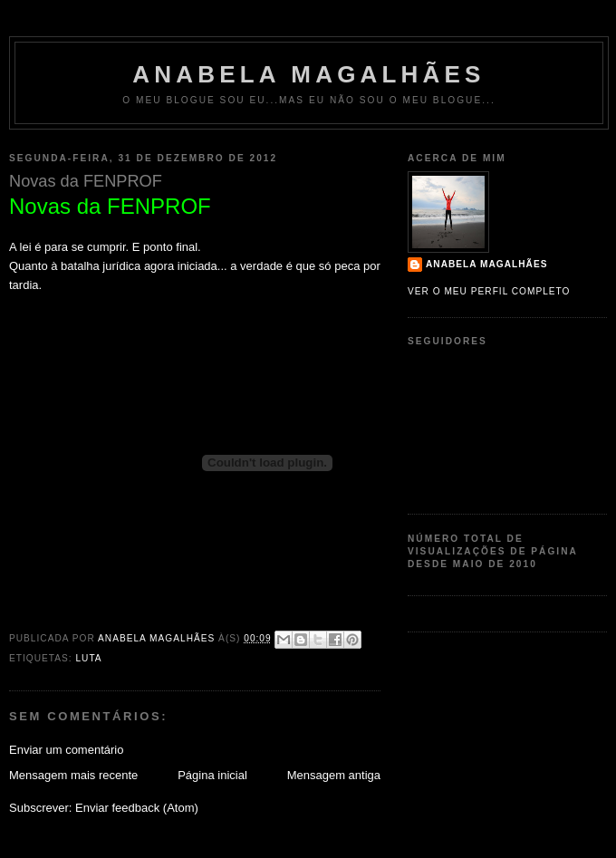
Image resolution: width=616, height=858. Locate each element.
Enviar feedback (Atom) (137, 808)
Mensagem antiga (334, 775)
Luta (88, 658)
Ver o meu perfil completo (489, 291)
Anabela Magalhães (308, 74)
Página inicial (212, 775)
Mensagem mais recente (73, 775)
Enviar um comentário (66, 750)
